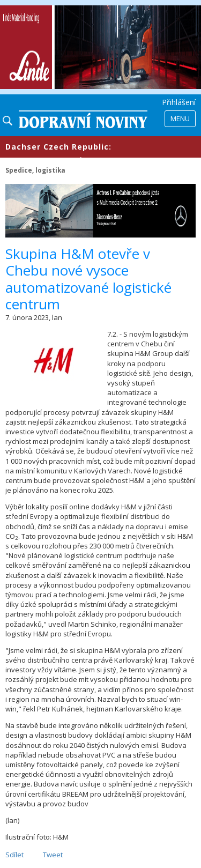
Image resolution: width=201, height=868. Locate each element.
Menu (180, 118)
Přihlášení (179, 102)
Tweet (53, 855)
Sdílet (14, 855)
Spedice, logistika (35, 170)
